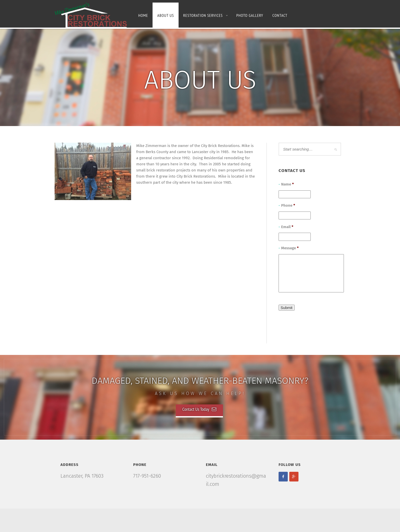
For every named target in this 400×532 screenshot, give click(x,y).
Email (287, 227)
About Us (165, 15)
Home (143, 15)
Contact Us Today (199, 409)
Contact (280, 15)
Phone (288, 205)
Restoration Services (205, 15)
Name (287, 184)
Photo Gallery (250, 15)
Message (290, 248)
